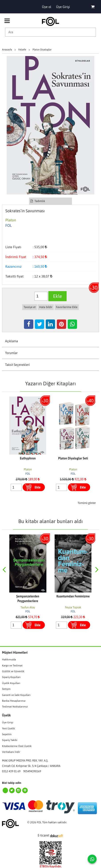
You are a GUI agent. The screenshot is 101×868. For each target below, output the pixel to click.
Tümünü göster (87, 503)
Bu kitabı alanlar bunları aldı (50, 521)
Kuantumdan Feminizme (73, 596)
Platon (28, 469)
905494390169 (32, 771)
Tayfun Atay (28, 607)
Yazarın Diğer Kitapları (50, 383)
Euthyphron (28, 458)
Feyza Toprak (73, 607)
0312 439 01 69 (11, 771)
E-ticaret (44, 835)
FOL (28, 474)
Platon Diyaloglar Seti (73, 458)
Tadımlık (38, 201)
